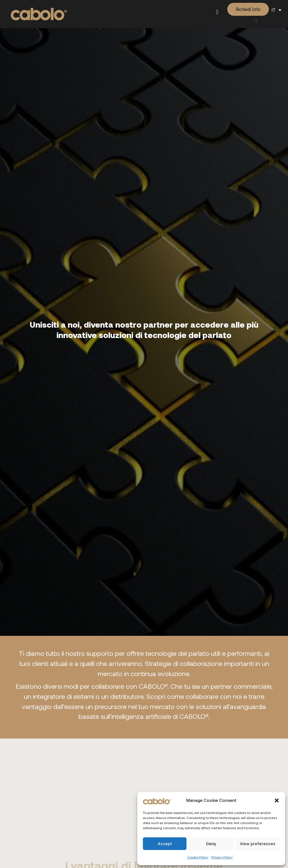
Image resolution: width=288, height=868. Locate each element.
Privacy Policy (222, 857)
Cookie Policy (198, 857)
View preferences (258, 844)
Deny (211, 844)
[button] (277, 800)
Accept (165, 844)
